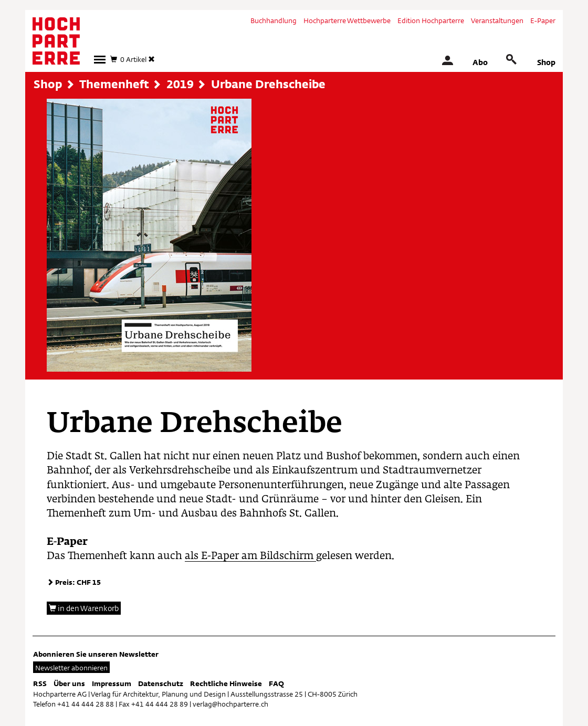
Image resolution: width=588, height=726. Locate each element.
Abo (480, 62)
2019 (180, 84)
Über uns (69, 683)
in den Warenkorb (84, 608)
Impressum (112, 683)
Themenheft (114, 84)
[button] (100, 60)
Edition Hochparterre (431, 20)
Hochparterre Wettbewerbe (347, 20)
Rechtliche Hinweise (226, 683)
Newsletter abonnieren (71, 668)
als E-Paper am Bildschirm (250, 556)
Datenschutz (161, 683)
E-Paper (543, 20)
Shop (546, 62)
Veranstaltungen (497, 20)
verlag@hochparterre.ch (230, 704)
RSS (40, 683)
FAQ (276, 683)
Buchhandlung (274, 20)
